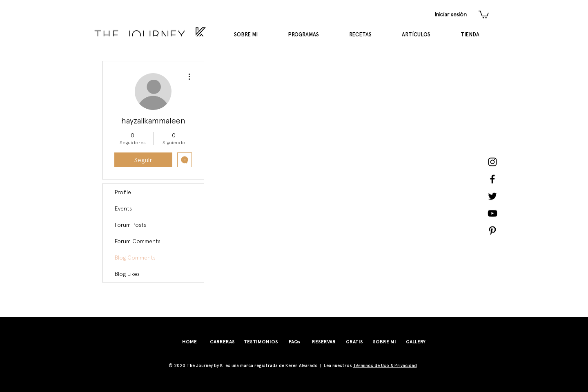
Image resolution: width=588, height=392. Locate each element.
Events (123, 208)
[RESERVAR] (324, 342)
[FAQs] (294, 342)
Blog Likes (127, 274)
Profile (123, 192)
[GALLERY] (416, 342)
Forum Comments (138, 241)
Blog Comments (135, 258)
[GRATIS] (354, 342)
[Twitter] (492, 196)
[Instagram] (492, 162)
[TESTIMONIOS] (261, 342)
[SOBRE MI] (384, 342)
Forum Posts (130, 225)
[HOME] (189, 342)
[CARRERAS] (222, 342)
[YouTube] (492, 213)
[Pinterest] (492, 231)
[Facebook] (492, 179)
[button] (484, 14)
